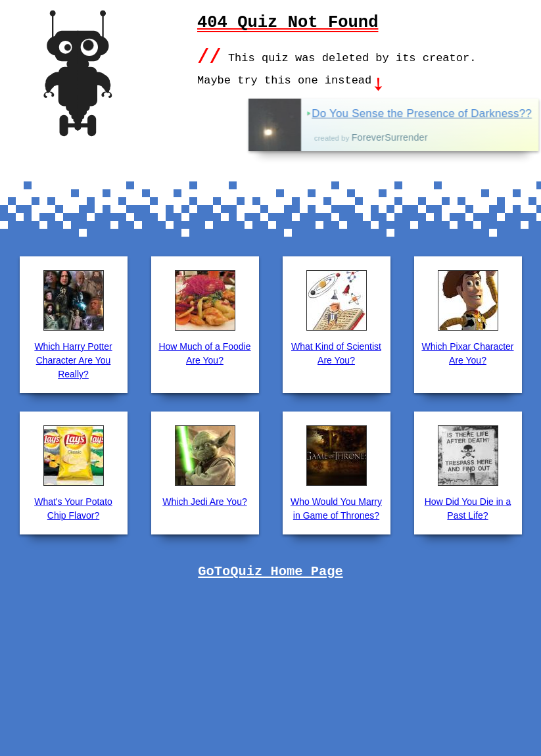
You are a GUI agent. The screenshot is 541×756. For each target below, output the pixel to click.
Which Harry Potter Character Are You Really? (73, 359)
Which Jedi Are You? (204, 500)
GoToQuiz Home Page (270, 571)
